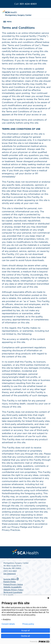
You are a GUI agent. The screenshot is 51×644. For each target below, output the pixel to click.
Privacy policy (28, 624)
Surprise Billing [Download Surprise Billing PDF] (11, 579)
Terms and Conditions (13, 592)
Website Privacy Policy (13, 590)
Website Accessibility (13, 587)
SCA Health (8, 595)
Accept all (26, 631)
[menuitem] (26, 552)
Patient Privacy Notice (13, 584)
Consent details (8, 624)
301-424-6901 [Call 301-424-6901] (26, 4)
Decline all (26, 636)
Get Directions (10, 574)
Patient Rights (10, 582)
